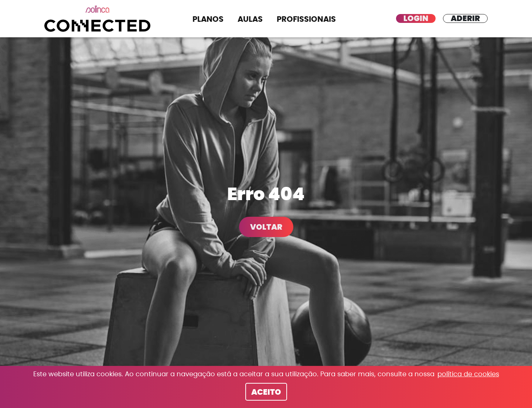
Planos (208, 19)
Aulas (250, 19)
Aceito (266, 392)
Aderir (465, 19)
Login (416, 19)
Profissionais (306, 19)
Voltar (266, 227)
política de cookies (468, 374)
